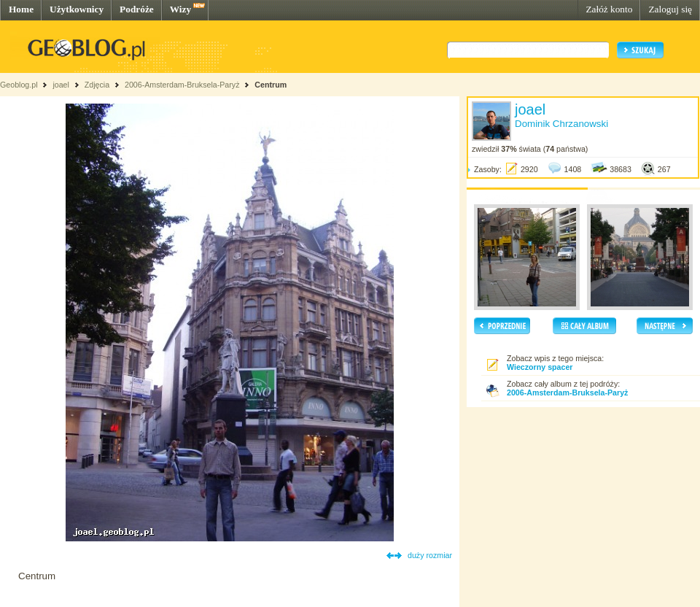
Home (21, 9)
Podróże (137, 9)
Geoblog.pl (19, 85)
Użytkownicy (77, 9)
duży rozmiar (430, 555)
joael (61, 85)
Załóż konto (609, 9)
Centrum (271, 85)
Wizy (180, 9)
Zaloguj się (670, 9)
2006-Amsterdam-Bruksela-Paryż (182, 85)
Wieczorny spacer (540, 367)
